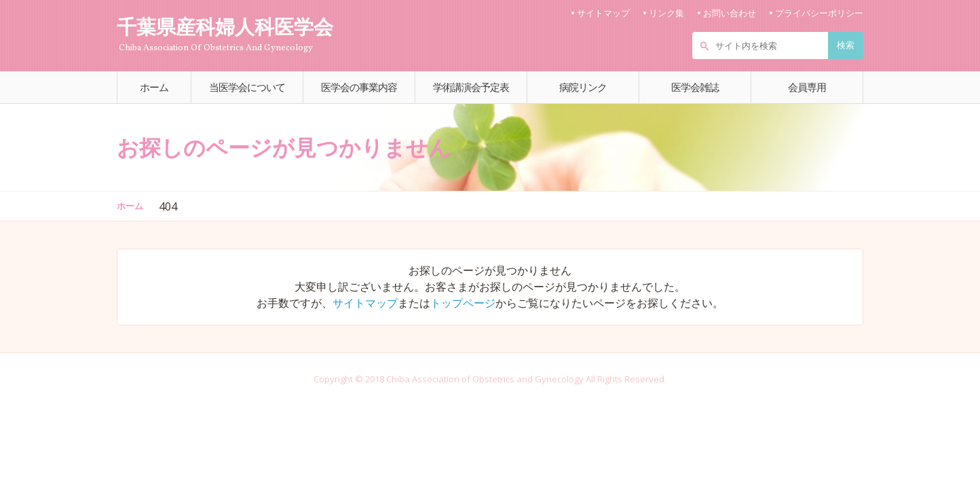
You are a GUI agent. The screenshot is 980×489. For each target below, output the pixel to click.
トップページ (463, 303)
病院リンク (583, 87)
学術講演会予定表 (471, 87)
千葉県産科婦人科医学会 (235, 33)
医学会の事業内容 (359, 87)
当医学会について (247, 87)
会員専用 (807, 87)
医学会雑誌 (695, 87)
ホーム (154, 87)
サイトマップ (365, 303)
